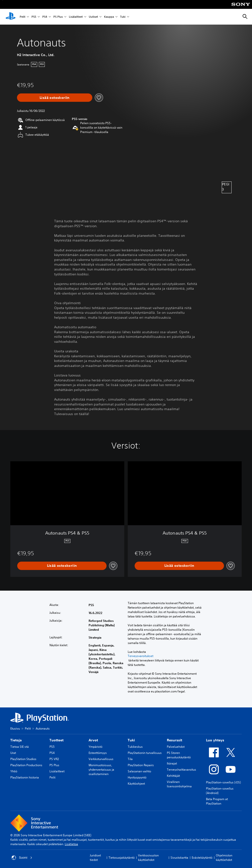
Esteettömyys (98, 753)
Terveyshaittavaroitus (181, 770)
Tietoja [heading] (16, 740)
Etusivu (15, 728)
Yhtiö (14, 771)
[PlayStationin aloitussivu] (11, 17)
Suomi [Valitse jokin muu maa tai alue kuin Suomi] (22, 858)
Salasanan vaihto (139, 771)
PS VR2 (54, 759)
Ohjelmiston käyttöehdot (224, 858)
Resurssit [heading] (174, 740)
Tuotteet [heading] (56, 740)
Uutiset (93, 17)
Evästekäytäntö (202, 858)
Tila (130, 759)
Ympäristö (95, 747)
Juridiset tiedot (95, 858)
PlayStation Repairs (141, 765)
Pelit (23, 17)
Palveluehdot (176, 747)
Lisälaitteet (76, 17)
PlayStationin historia (25, 777)
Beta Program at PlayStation (217, 801)
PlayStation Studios (23, 759)
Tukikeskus (135, 747)
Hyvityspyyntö (137, 777)
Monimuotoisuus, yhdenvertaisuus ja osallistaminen (101, 770)
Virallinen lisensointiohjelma (179, 784)
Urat (13, 753)
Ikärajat (172, 763)
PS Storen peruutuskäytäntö (179, 755)
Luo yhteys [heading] (215, 740)
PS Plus (58, 17)
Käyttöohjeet (136, 784)
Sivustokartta (179, 858)
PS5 (34, 17)
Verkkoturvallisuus (101, 759)
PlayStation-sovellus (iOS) (223, 782)
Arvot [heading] (93, 740)
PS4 (45, 17)
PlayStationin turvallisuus (145, 753)
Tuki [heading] (131, 740)
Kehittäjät (173, 776)
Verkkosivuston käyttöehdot (148, 858)
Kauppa (109, 17)
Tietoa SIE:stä (20, 747)
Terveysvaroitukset (141, 656)
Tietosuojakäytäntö (122, 858)
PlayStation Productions (26, 765)
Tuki (123, 17)
